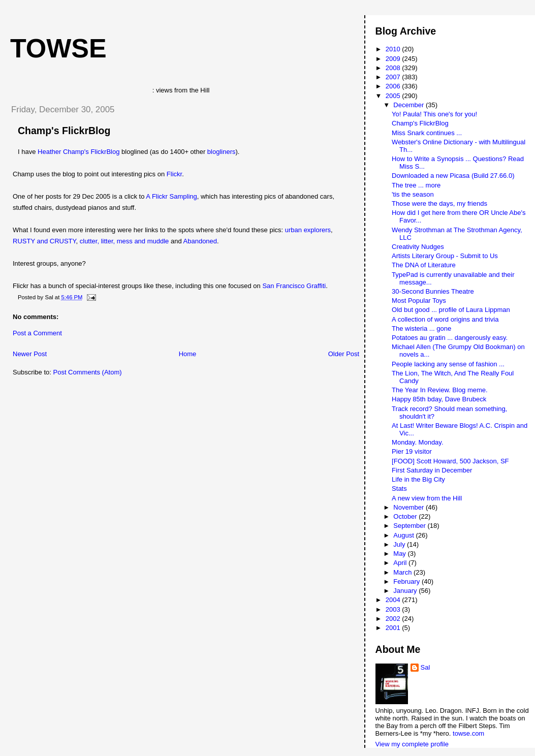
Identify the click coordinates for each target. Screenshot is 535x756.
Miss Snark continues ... (427, 133)
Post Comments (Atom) (88, 372)
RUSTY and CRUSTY (44, 241)
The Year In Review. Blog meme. (440, 390)
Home (188, 354)
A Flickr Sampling (171, 196)
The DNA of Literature (424, 265)
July (400, 544)
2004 (394, 600)
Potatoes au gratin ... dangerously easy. (450, 338)
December (410, 105)
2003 (394, 609)
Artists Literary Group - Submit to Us (445, 256)
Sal (426, 667)
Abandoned (200, 241)
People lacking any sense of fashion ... (448, 364)
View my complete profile (412, 744)
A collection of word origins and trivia (445, 319)
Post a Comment (37, 333)
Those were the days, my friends (439, 203)
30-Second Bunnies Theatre (433, 291)
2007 (394, 77)
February (407, 581)
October (406, 516)
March (403, 572)
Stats (399, 489)
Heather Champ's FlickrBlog (78, 152)
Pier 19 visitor (412, 451)
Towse (58, 48)
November (410, 507)
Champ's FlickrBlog (64, 131)
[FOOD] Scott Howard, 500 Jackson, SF (450, 461)
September (410, 526)
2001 (394, 628)
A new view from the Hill (427, 498)
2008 (394, 68)
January (406, 591)
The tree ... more (416, 185)
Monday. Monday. (417, 442)
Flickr (174, 174)
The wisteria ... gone (421, 328)
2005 (394, 96)
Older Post (344, 354)
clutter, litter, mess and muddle (124, 241)
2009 (394, 59)
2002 (394, 619)
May (400, 554)
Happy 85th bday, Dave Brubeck (439, 399)
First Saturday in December (432, 470)
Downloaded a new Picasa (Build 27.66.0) (453, 176)
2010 (394, 49)
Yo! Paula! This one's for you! (434, 114)
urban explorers (308, 230)
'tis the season (413, 194)
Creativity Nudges (418, 247)
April (401, 563)
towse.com (468, 733)
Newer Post (30, 354)
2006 (394, 86)
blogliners (222, 152)
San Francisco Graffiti (294, 286)
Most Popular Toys (419, 301)
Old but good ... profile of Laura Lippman (451, 310)
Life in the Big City (418, 479)
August (404, 535)
